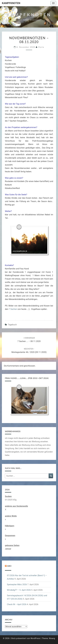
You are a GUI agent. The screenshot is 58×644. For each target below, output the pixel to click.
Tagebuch (12, 325)
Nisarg (52, 638)
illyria (41, 47)
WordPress (35, 638)
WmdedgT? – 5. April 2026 (19, 590)
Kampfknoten (11, 3)
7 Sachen (13, 309)
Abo (9, 566)
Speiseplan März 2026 (17, 584)
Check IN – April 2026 (17, 604)
